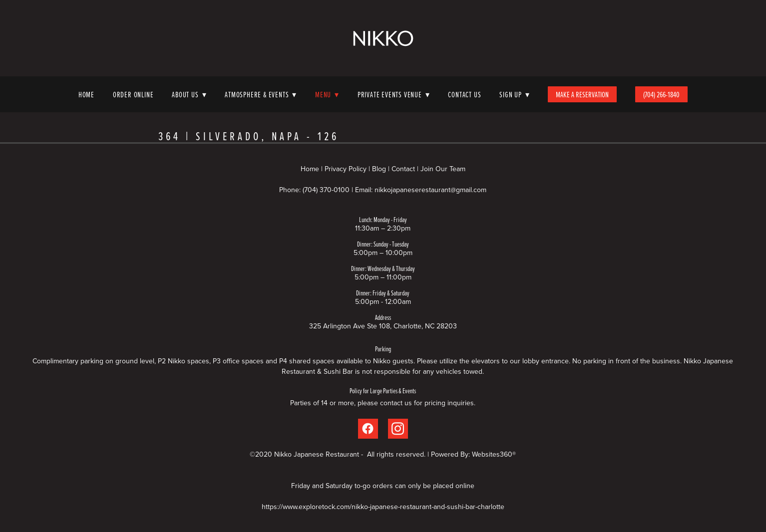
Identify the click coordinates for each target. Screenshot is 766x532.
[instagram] (398, 429)
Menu (327, 94)
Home (86, 94)
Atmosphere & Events (261, 94)
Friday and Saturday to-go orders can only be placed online (383, 486)
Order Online (133, 94)
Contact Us (464, 94)
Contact (403, 169)
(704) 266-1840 (661, 94)
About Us (189, 94)
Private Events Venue (394, 94)
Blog (379, 169)
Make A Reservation (582, 94)
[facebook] (368, 429)
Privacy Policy (346, 169)
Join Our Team (443, 169)
